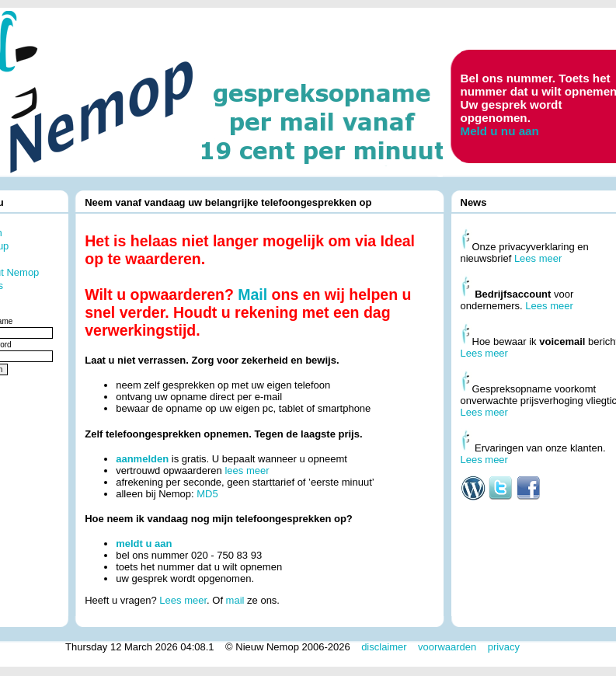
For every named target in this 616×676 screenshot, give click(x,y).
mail (235, 600)
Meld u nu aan (500, 131)
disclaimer (384, 647)
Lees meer (183, 600)
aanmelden (142, 459)
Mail (252, 294)
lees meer (247, 470)
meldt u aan (144, 544)
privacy (504, 647)
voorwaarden (447, 647)
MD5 (207, 494)
